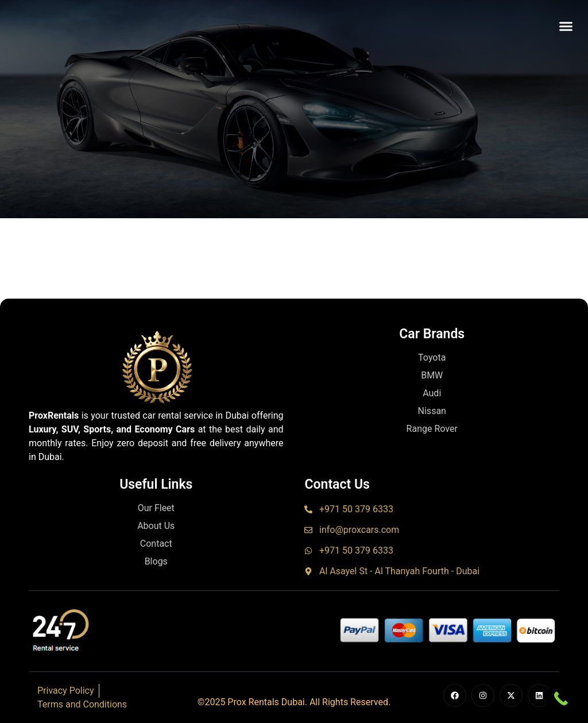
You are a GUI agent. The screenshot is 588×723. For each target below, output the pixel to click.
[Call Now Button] (561, 699)
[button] (566, 26)
